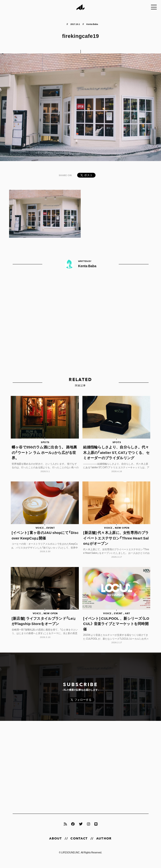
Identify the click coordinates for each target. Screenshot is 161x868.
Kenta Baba (92, 24)
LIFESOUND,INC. (71, 858)
